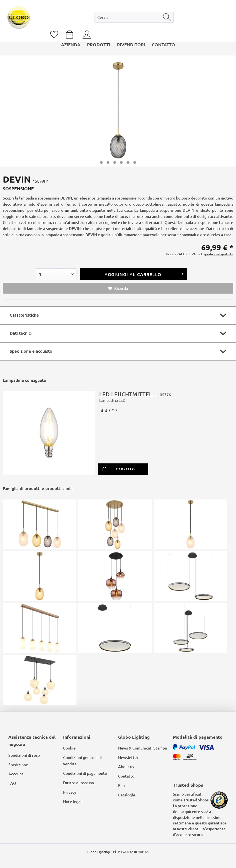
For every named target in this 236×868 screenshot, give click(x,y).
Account (16, 774)
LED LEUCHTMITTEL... (164, 397)
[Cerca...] (134, 17)
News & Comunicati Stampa (142, 748)
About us (126, 767)
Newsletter (128, 757)
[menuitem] (134, 18)
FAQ (12, 783)
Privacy (70, 792)
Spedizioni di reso (24, 755)
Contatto (126, 776)
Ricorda (118, 288)
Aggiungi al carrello (144, 273)
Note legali (73, 802)
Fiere (123, 785)
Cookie (69, 748)
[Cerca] (167, 17)
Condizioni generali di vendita (82, 761)
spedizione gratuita (218, 254)
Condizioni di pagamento (85, 773)
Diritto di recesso (79, 783)
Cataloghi (127, 795)
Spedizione (18, 765)
